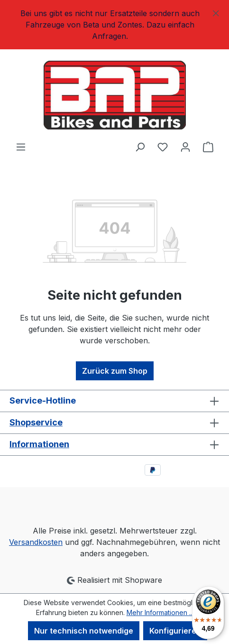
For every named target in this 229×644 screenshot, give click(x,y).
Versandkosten (36, 542)
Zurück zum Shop (115, 371)
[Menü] (21, 147)
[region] (114, 25)
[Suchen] (140, 147)
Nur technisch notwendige (84, 631)
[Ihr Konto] (185, 147)
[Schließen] (216, 12)
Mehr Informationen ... (160, 612)
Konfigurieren (175, 631)
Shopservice (36, 422)
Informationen (39, 444)
